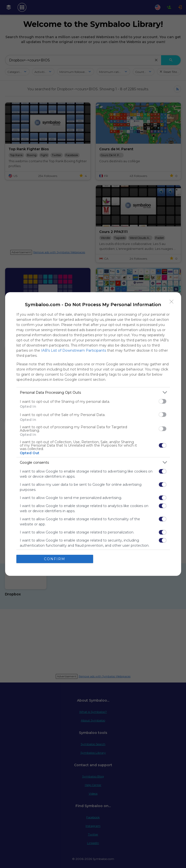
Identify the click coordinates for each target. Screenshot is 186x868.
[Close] (172, 302)
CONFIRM (55, 559)
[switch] (163, 401)
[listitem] (93, 392)
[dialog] (93, 434)
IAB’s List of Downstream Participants (74, 350)
